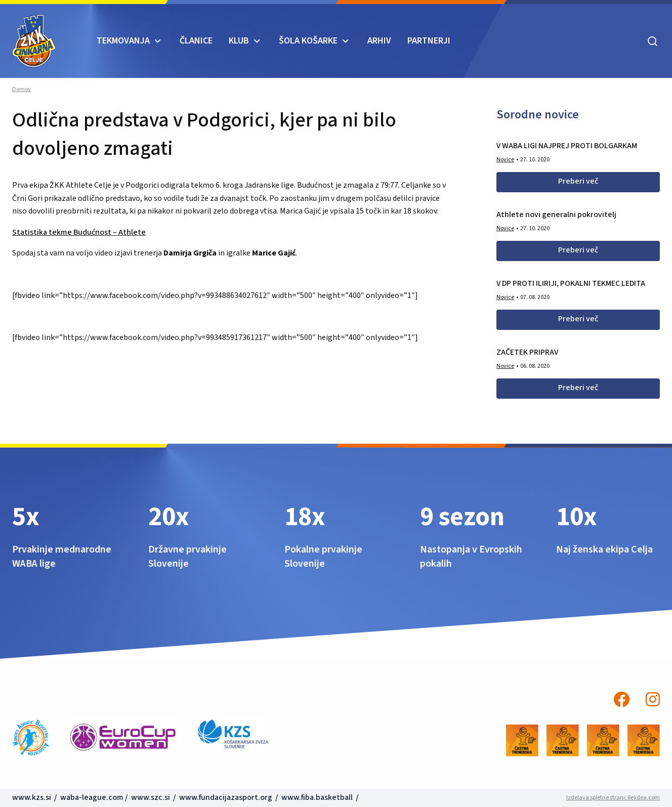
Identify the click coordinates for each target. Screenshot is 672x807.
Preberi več (578, 181)
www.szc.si (151, 797)
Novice (505, 160)
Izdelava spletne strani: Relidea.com (613, 798)
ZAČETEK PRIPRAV (527, 352)
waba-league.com (92, 797)
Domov (22, 90)
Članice (196, 41)
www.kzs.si (32, 797)
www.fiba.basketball (317, 797)
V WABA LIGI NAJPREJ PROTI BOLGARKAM (567, 146)
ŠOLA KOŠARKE (308, 41)
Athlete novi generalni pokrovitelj (556, 215)
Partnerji (429, 41)
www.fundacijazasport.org (226, 797)
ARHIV (379, 41)
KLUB (239, 41)
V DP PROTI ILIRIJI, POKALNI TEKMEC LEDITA (571, 283)
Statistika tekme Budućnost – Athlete (79, 232)
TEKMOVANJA (123, 41)
